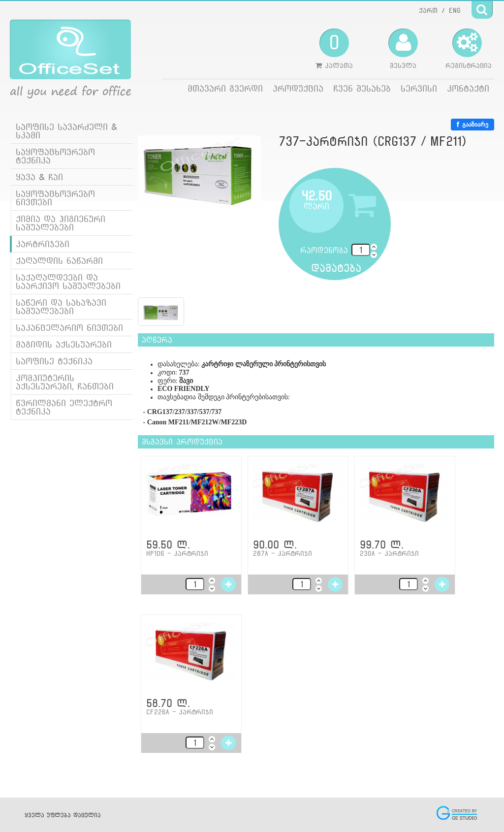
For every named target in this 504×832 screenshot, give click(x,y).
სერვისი (419, 88)
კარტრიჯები (43, 244)
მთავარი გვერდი (225, 88)
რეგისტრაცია (469, 49)
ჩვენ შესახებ (362, 88)
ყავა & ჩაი (39, 177)
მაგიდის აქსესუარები (64, 344)
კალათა (334, 49)
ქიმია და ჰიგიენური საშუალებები (61, 223)
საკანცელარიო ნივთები (69, 328)
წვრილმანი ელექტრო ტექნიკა (64, 407)
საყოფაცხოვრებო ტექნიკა (55, 156)
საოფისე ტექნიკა (54, 361)
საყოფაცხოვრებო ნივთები (55, 198)
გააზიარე (472, 125)
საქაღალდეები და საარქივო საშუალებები (68, 282)
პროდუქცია (298, 88)
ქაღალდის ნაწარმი (59, 261)
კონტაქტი (468, 88)
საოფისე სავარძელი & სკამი (66, 131)
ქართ (428, 10)
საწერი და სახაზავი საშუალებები (61, 307)
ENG (455, 10)
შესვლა (403, 49)
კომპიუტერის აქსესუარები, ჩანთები (65, 382)
